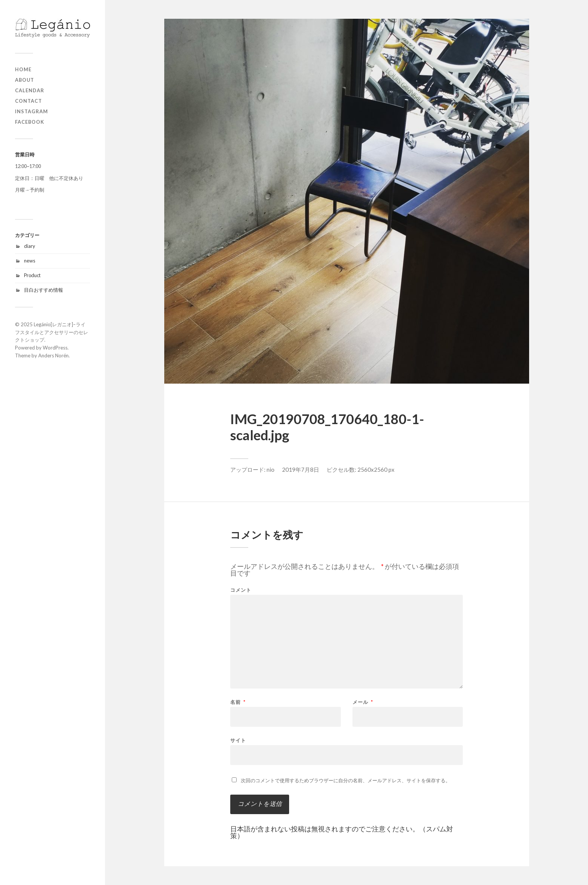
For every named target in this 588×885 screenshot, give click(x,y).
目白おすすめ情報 (43, 290)
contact (28, 101)
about (25, 80)
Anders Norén (53, 355)
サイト (238, 740)
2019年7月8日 (301, 469)
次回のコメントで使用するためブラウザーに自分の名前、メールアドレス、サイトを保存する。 (346, 780)
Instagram (31, 111)
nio (271, 469)
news (30, 261)
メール (363, 702)
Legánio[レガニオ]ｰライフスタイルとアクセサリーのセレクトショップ (52, 332)
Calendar (30, 90)
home (23, 69)
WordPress (55, 348)
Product (32, 275)
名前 (238, 702)
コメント (241, 590)
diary (30, 246)
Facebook (30, 122)
